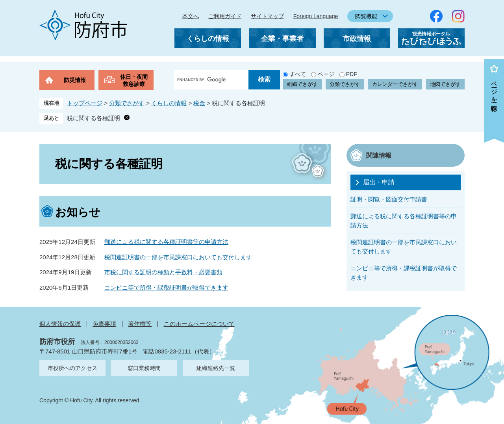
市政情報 (357, 39)
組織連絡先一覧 (216, 368)
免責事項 (104, 324)
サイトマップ (267, 16)
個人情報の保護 (60, 324)
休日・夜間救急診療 (134, 80)
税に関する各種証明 (94, 118)
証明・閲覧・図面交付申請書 (389, 199)
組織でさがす (302, 84)
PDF (352, 74)
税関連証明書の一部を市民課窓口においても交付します (178, 257)
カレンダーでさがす (395, 84)
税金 (199, 103)
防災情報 (75, 80)
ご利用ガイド (225, 16)
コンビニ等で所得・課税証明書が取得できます (166, 287)
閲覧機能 (366, 16)
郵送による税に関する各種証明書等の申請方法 (166, 242)
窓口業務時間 (144, 368)
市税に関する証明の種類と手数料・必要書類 (163, 272)
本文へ (191, 16)
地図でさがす (445, 84)
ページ (326, 74)
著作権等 (140, 324)
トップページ (85, 103)
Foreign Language (316, 16)
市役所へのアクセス (72, 368)
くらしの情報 (208, 39)
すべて (298, 74)
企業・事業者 (282, 39)
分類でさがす (345, 84)
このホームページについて (199, 324)
